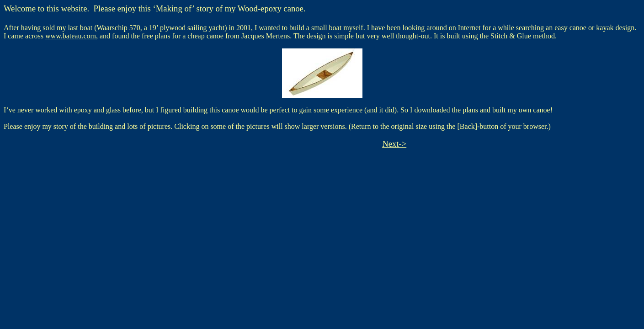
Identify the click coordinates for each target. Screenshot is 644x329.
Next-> (394, 144)
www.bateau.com (71, 36)
